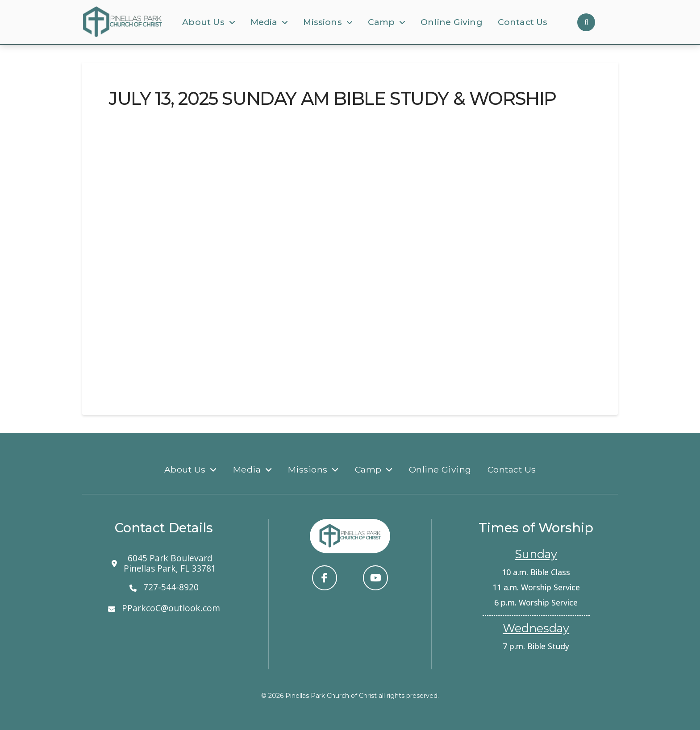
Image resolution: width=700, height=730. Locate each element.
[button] (586, 22)
